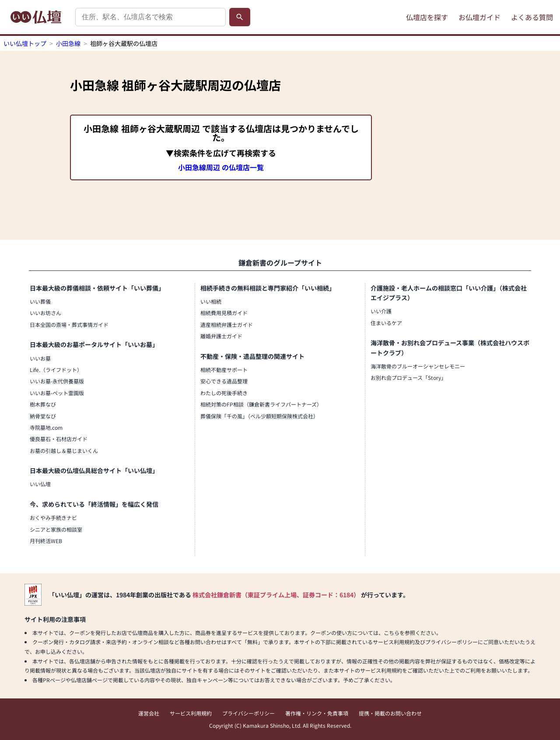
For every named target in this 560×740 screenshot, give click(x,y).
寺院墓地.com (46, 427)
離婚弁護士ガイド (221, 336)
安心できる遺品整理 (224, 381)
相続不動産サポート (224, 370)
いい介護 (381, 311)
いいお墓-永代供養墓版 (57, 381)
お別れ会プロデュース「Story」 (408, 377)
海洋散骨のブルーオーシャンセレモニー (418, 366)
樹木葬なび (43, 404)
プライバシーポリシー (248, 713)
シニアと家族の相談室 (56, 529)
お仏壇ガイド (479, 17)
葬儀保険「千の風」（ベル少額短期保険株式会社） (259, 416)
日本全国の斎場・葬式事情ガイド (69, 324)
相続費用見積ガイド (224, 313)
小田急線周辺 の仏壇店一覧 (221, 167)
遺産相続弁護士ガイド (227, 324)
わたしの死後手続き (224, 393)
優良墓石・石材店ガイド (59, 439)
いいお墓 (40, 358)
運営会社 (149, 713)
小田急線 (68, 43)
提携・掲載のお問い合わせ (390, 713)
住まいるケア (386, 323)
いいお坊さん (45, 313)
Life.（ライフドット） (56, 370)
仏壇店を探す (427, 17)
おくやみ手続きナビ (53, 517)
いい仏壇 (40, 484)
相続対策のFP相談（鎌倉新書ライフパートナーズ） (261, 404)
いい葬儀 (40, 301)
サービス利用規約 (191, 713)
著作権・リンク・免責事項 (317, 713)
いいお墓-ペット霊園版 (57, 393)
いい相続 (211, 301)
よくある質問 (532, 17)
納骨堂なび (43, 416)
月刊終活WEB (46, 541)
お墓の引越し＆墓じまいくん (64, 451)
